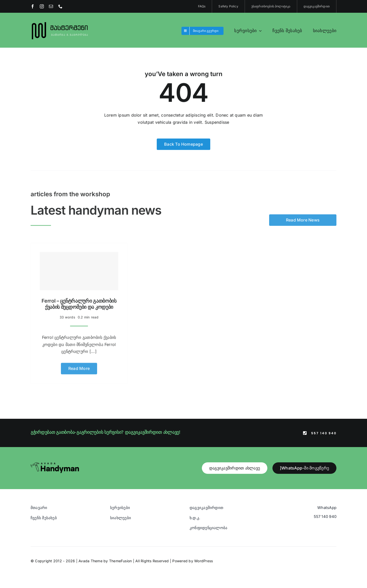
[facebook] (33, 6)
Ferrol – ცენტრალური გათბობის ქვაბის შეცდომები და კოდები (79, 302)
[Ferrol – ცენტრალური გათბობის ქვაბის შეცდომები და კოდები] (79, 269)
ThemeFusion (121, 561)
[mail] (51, 6)
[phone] (60, 6)
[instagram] (42, 6)
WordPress (204, 561)
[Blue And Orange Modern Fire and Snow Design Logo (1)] (60, 22)
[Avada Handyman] (55, 464)
